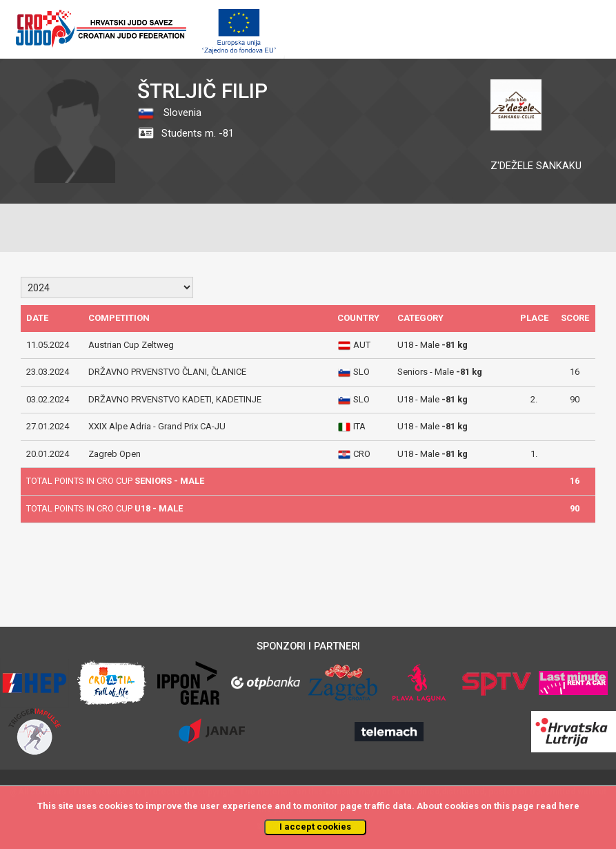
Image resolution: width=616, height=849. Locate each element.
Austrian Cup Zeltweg (131, 345)
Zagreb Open (115, 454)
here (569, 806)
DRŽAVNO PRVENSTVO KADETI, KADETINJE (175, 399)
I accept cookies (315, 827)
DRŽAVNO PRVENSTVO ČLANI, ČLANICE (167, 372)
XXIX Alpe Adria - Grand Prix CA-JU (157, 426)
